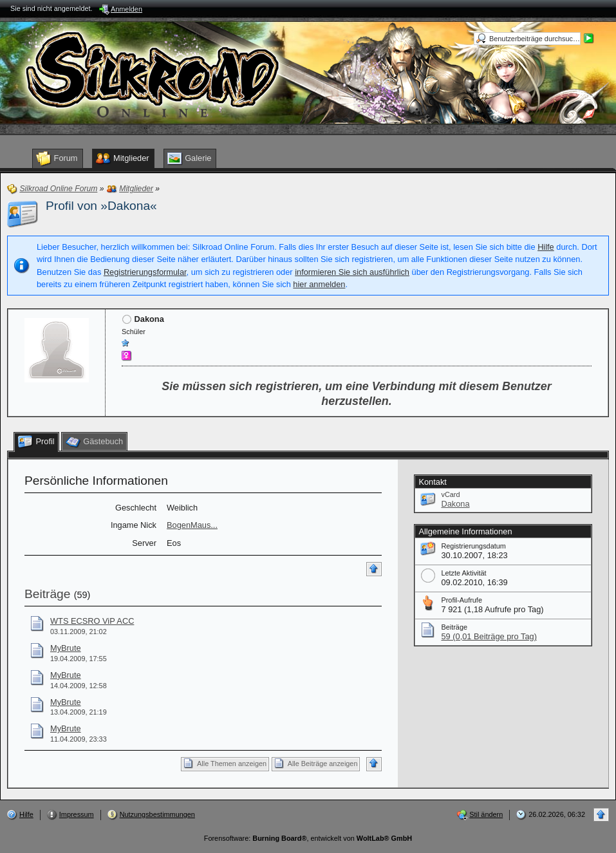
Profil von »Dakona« (101, 206)
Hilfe (546, 247)
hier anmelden (319, 284)
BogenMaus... (192, 525)
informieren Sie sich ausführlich (352, 272)
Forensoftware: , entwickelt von (308, 838)
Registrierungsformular (145, 272)
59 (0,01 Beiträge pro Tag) (489, 636)
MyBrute (66, 648)
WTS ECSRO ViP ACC (92, 621)
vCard (450, 494)
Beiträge (47, 594)
